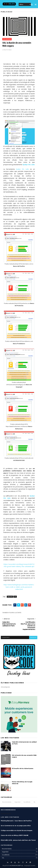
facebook (33, 638)
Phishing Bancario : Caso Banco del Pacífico (16, 821)
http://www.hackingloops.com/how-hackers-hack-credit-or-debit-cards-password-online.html (19, 587)
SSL (15, 597)
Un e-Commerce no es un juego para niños (16, 826)
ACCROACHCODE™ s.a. (16, 866)
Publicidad (7, 12)
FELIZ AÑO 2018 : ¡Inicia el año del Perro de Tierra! (18, 840)
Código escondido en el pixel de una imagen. (17, 830)
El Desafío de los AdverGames (23, 768)
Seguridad (7, 39)
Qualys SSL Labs (22, 169)
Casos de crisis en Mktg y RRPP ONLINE (15, 835)
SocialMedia (27, 802)
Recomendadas (7, 802)
